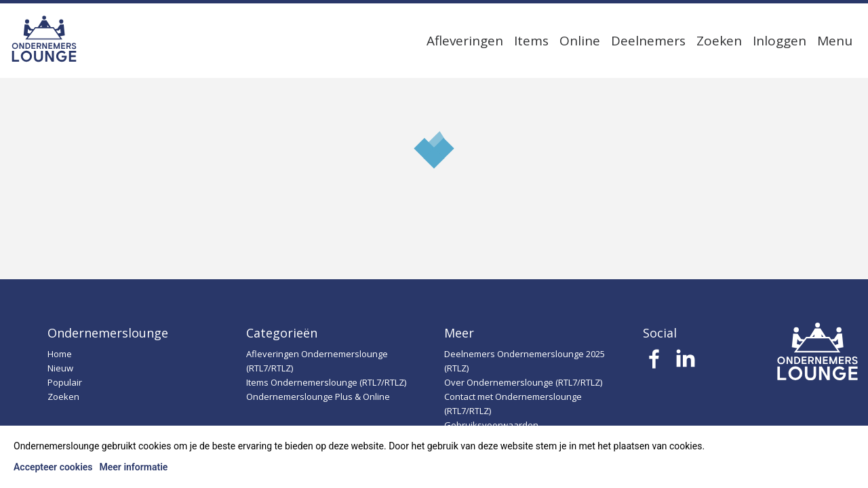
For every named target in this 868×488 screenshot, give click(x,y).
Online (580, 41)
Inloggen (780, 41)
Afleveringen (465, 41)
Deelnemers (648, 41)
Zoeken (719, 41)
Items (531, 41)
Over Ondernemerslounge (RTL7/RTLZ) (523, 382)
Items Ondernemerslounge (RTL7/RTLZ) (326, 382)
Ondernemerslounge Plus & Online (318, 396)
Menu (835, 41)
